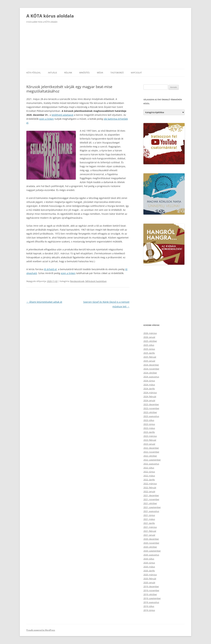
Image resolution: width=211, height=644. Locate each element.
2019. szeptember (152, 598)
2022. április (149, 480)
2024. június (149, 381)
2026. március (150, 333)
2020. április (149, 571)
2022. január (149, 491)
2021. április (149, 523)
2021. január (149, 535)
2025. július (149, 345)
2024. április (149, 389)
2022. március (150, 484)
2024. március (150, 393)
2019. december (151, 586)
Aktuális (53, 73)
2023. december (151, 404)
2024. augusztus (151, 377)
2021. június (149, 515)
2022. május (149, 476)
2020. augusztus (151, 555)
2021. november (151, 499)
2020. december (151, 539)
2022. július (149, 468)
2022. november (151, 452)
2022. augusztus (151, 464)
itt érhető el (50, 269)
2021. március (150, 527)
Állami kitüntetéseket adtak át (44, 302)
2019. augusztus (151, 602)
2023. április (149, 432)
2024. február (150, 396)
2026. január (149, 337)
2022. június (149, 472)
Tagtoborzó (117, 73)
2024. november (151, 369)
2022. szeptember (152, 460)
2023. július (149, 420)
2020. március (150, 575)
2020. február (150, 579)
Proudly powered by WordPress (41, 630)
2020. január (149, 582)
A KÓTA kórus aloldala (50, 16)
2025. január (149, 361)
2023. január (149, 444)
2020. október (150, 547)
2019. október (150, 594)
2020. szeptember (152, 551)
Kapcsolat (136, 73)
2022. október (150, 456)
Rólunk (68, 73)
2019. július (149, 606)
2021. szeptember (152, 507)
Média (100, 73)
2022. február (150, 487)
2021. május (149, 519)
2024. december (151, 365)
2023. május (149, 428)
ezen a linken (47, 119)
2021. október (150, 503)
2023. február (150, 440)
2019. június (149, 610)
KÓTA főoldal (34, 73)
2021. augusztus (151, 511)
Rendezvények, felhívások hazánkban (88, 281)
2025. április (149, 353)
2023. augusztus (151, 416)
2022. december (151, 448)
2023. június (149, 424)
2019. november (151, 590)
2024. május (149, 385)
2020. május (149, 567)
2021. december (151, 495)
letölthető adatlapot (62, 115)
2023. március (150, 436)
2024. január (149, 400)
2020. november (151, 543)
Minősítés (84, 73)
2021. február (150, 531)
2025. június (149, 349)
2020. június (149, 563)
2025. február (150, 357)
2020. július (149, 559)
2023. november (151, 408)
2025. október (150, 341)
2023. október (150, 412)
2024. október (150, 373)
